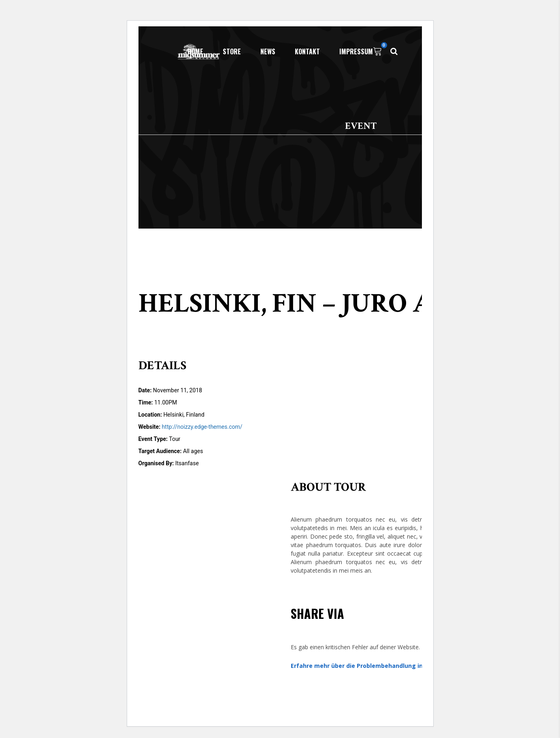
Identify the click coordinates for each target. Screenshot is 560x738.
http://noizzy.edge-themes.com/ (202, 427)
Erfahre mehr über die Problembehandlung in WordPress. (374, 666)
